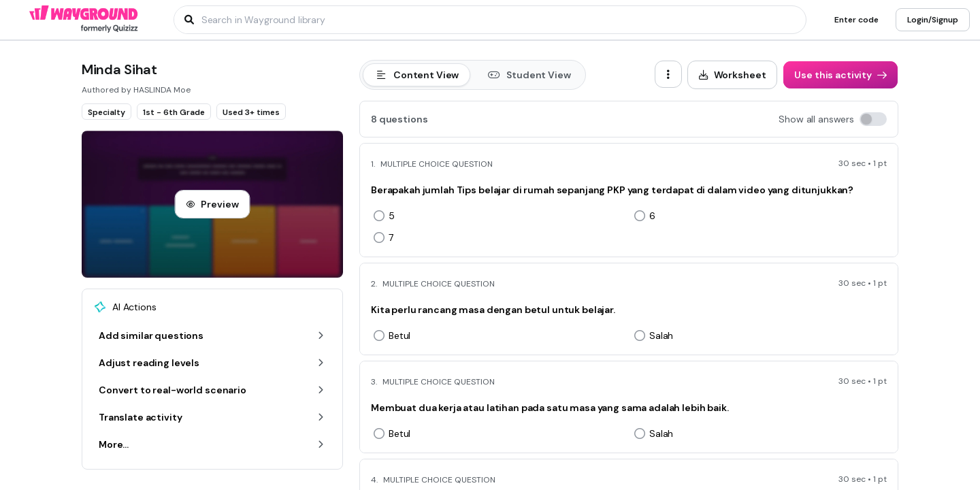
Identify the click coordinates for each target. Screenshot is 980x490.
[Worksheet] (733, 75)
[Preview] (212, 204)
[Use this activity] (840, 75)
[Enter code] (856, 20)
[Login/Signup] (933, 20)
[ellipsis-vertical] (668, 74)
